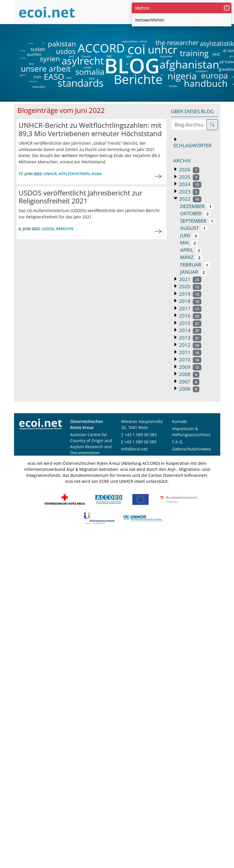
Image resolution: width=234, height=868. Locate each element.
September (198, 221)
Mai (189, 243)
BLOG (131, 65)
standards (81, 83)
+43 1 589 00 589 (140, 442)
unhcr (163, 50)
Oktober (196, 213)
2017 (190, 308)
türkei (88, 67)
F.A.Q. (178, 442)
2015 (190, 323)
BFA (231, 56)
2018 (190, 301)
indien (23, 58)
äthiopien (33, 82)
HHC (216, 54)
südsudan (39, 87)
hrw (32, 64)
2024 (190, 184)
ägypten (23, 75)
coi (136, 49)
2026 (189, 170)
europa (215, 75)
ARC (109, 56)
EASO (54, 77)
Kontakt (179, 421)
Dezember (197, 206)
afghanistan (189, 64)
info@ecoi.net (134, 449)
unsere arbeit (31, 68)
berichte (65, 229)
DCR (92, 79)
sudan (38, 49)
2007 (189, 382)
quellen (31, 53)
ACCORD (101, 48)
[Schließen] (227, 8)
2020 (190, 286)
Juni (190, 235)
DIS (162, 75)
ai (127, 64)
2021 (190, 279)
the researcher (167, 43)
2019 (190, 294)
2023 (189, 192)
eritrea (23, 51)
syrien (50, 59)
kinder (174, 86)
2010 (190, 359)
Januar (194, 272)
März (191, 257)
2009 (190, 367)
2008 (189, 374)
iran (37, 77)
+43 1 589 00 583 (141, 435)
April (191, 250)
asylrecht (82, 61)
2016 (190, 316)
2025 (189, 177)
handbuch (205, 83)
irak (69, 78)
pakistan (62, 44)
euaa (97, 174)
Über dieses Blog (192, 111)
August (194, 228)
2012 (190, 345)
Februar (195, 265)
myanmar (166, 56)
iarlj (71, 56)
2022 (190, 199)
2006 (189, 389)
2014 (190, 330)
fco (43, 43)
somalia (90, 72)
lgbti (129, 56)
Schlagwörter (192, 145)
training (194, 53)
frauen (86, 56)
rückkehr (201, 71)
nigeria (182, 76)
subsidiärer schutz (135, 41)
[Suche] (212, 125)
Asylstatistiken (74, 174)
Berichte (138, 80)
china (30, 43)
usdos (66, 51)
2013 (190, 338)
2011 (190, 352)
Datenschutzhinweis (192, 449)
